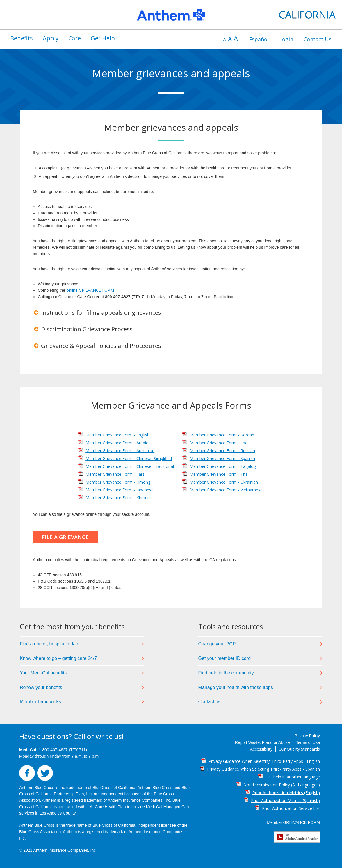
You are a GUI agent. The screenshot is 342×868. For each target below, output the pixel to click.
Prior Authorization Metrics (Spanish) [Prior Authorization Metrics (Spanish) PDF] (285, 800)
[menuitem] (22, 38)
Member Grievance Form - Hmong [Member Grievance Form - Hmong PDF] (118, 482)
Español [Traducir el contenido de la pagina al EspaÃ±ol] (259, 39)
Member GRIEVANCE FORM (293, 822)
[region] (171, 15)
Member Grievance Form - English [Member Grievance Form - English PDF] (117, 435)
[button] (171, 313)
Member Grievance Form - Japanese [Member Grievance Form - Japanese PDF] (120, 490)
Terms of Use (308, 742)
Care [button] (75, 38)
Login (286, 39)
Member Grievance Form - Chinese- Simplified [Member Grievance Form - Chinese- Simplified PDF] (129, 458)
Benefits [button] (22, 38)
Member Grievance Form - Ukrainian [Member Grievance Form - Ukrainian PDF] (224, 482)
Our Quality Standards (299, 749)
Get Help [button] (103, 38)
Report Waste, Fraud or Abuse (262, 742)
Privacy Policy (307, 736)
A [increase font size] (236, 38)
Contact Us (318, 39)
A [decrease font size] (225, 39)
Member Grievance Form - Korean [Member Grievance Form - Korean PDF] (222, 435)
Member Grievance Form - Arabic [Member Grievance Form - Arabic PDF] (117, 443)
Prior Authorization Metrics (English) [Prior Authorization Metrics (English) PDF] (286, 793)
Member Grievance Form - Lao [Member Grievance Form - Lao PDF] (219, 443)
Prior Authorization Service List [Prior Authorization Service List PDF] (291, 808)
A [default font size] (230, 39)
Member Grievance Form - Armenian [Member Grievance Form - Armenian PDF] (120, 451)
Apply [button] (51, 38)
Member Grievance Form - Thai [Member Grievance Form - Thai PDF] (219, 474)
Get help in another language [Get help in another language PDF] (293, 777)
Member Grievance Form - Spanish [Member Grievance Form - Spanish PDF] (222, 458)
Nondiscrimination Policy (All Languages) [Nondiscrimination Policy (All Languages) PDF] (282, 785)
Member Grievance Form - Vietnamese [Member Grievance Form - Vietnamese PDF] (226, 490)
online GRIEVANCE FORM (90, 290)
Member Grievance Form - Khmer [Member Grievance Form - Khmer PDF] (117, 498)
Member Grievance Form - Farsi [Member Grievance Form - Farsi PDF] (115, 474)
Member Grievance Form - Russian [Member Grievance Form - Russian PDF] (222, 451)
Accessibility (261, 749)
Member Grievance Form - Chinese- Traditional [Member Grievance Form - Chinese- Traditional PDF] (130, 466)
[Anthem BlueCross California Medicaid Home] (171, 15)
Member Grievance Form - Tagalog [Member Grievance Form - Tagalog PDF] (223, 466)
